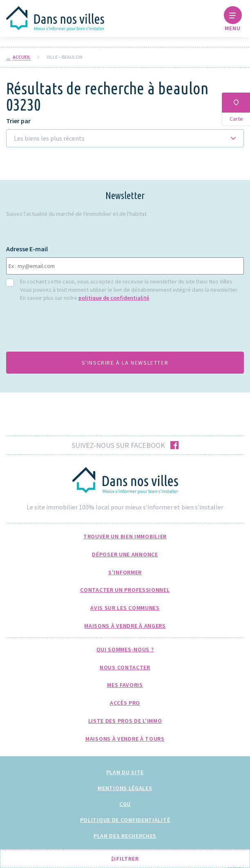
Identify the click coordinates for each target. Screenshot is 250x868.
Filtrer (125, 859)
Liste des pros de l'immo (125, 721)
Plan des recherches (125, 836)
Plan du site (125, 772)
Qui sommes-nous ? (125, 649)
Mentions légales (125, 788)
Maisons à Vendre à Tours (125, 739)
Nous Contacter (125, 667)
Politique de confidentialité (125, 820)
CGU (125, 804)
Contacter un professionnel (125, 590)
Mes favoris (125, 685)
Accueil (22, 57)
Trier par (18, 121)
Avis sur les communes (125, 608)
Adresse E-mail (27, 249)
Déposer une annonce (125, 554)
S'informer (125, 572)
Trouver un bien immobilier (125, 536)
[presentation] (68, 329)
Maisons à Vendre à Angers (125, 626)
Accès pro (125, 703)
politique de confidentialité (114, 298)
